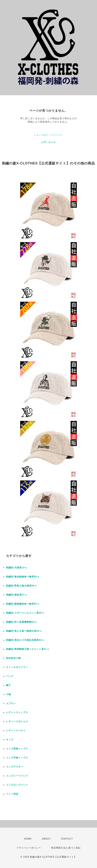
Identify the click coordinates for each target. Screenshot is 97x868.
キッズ (10, 740)
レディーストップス (17, 712)
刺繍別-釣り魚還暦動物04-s (21, 622)
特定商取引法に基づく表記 (66, 848)
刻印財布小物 (13, 658)
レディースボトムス (17, 721)
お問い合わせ (48, 142)
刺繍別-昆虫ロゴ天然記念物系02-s (25, 640)
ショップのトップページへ (48, 135)
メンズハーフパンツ (17, 776)
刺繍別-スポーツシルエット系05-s (25, 613)
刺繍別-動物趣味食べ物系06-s (23, 604)
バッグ (10, 676)
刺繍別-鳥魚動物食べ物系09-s (23, 577)
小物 (8, 694)
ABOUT (46, 839)
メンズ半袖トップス (17, 758)
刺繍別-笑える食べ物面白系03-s (24, 631)
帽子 (8, 685)
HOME (28, 839)
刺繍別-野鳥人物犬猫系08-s (21, 586)
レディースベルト (16, 731)
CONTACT (67, 839)
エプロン (11, 703)
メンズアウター (15, 767)
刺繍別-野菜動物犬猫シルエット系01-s (28, 649)
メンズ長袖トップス (17, 749)
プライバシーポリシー (29, 848)
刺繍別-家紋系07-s (17, 595)
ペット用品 (12, 794)
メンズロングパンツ (17, 785)
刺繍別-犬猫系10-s (17, 568)
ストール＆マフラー (17, 667)
